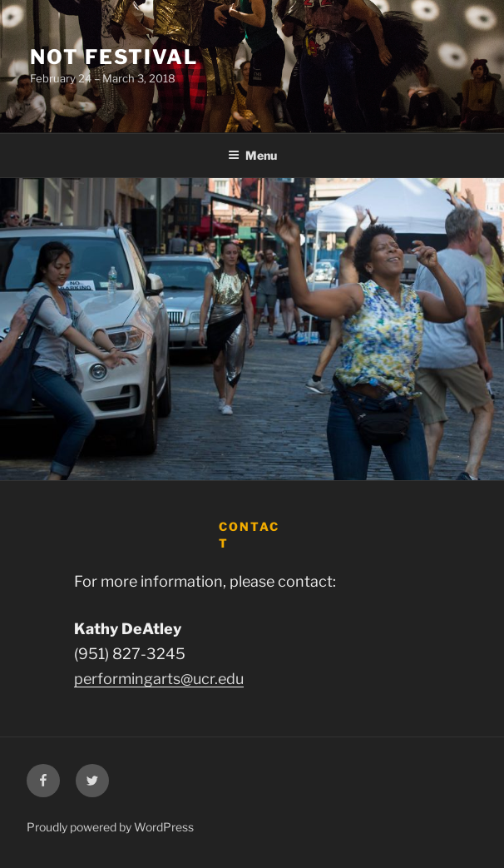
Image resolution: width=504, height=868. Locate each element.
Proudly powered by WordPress (110, 827)
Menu (252, 155)
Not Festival (114, 57)
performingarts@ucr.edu (159, 679)
